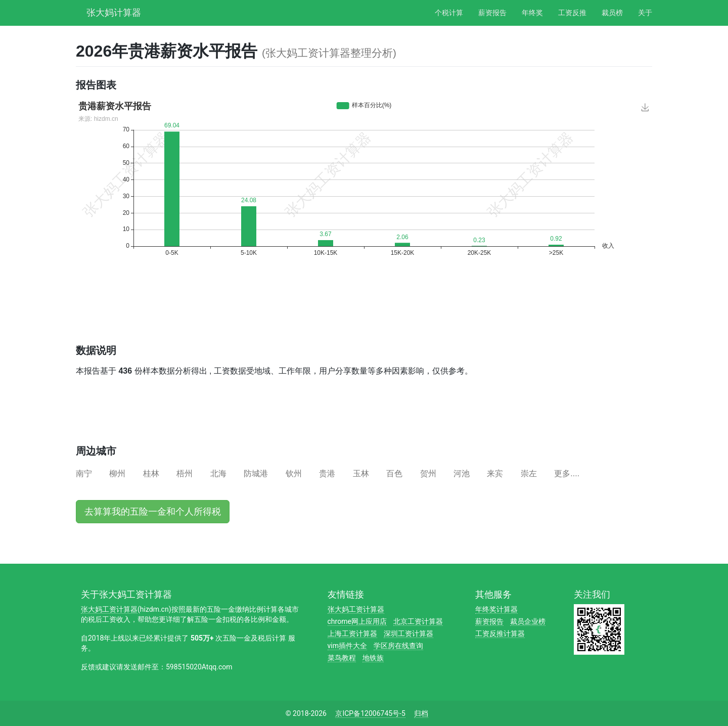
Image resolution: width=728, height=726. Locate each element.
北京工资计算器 (418, 621)
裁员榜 (612, 13)
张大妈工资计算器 (109, 609)
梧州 (185, 473)
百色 (394, 473)
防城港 (256, 473)
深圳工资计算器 (408, 633)
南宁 (84, 473)
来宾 (495, 473)
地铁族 (373, 658)
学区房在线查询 (398, 646)
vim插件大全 (347, 646)
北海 (218, 473)
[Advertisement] (260, 309)
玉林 (361, 473)
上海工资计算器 (352, 633)
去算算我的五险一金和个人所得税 (153, 512)
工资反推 (572, 13)
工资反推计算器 (500, 633)
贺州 (428, 473)
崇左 (529, 473)
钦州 (294, 473)
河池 (462, 473)
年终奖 (532, 13)
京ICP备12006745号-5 (370, 713)
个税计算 (449, 13)
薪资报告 (492, 13)
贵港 (327, 473)
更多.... (567, 473)
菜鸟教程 (342, 658)
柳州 (117, 473)
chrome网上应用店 (357, 621)
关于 (645, 13)
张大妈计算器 (114, 11)
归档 (421, 713)
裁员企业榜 (528, 621)
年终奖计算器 (496, 609)
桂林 (151, 473)
